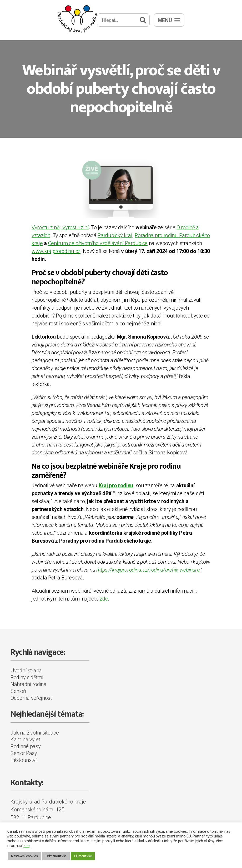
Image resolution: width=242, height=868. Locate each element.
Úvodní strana (26, 671)
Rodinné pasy (26, 746)
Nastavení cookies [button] (24, 856)
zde (104, 599)
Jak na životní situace (35, 733)
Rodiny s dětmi (27, 677)
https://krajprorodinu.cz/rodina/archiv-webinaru (148, 570)
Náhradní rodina (29, 684)
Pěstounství (24, 760)
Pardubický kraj (115, 235)
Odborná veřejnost (31, 698)
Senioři (18, 691)
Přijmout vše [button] (83, 856)
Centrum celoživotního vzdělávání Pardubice (98, 243)
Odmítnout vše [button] (56, 856)
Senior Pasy (24, 753)
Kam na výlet (25, 740)
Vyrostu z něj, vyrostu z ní (60, 227)
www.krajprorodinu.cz (56, 251)
